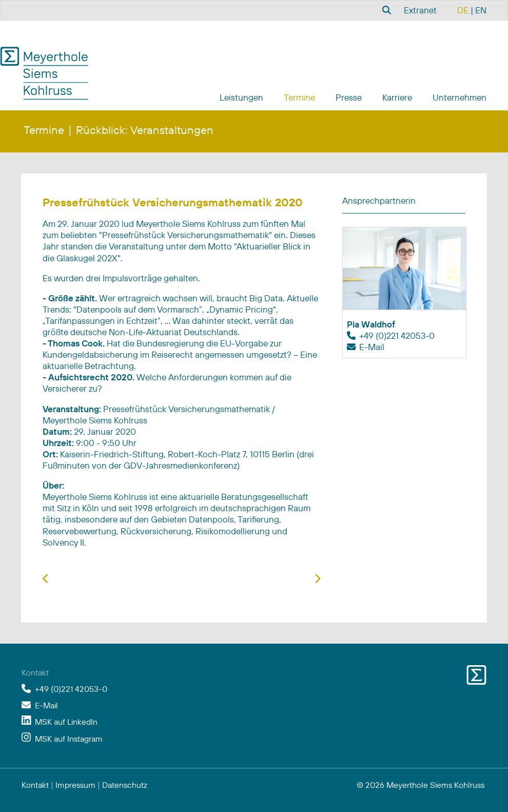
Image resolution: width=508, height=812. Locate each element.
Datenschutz (125, 785)
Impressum (75, 785)
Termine (299, 97)
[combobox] (385, 10)
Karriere (397, 97)
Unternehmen (460, 97)
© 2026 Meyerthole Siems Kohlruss (421, 785)
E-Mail (372, 347)
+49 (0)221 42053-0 (397, 335)
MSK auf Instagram (69, 739)
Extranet (420, 10)
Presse (349, 97)
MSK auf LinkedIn (66, 722)
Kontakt (35, 785)
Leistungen (241, 97)
